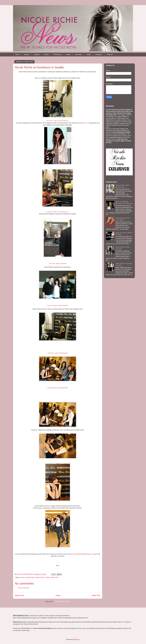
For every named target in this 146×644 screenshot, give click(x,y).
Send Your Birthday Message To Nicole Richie (124, 203)
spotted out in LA (83, 123)
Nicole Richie (40, 577)
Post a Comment (23, 588)
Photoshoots (57, 54)
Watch (68, 54)
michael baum (30, 577)
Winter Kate (54, 577)
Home (17, 54)
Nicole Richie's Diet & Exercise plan (123, 186)
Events (46, 54)
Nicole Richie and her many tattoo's (123, 219)
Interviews (79, 54)
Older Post (96, 595)
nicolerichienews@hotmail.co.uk (83, 554)
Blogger (77, 639)
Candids (37, 54)
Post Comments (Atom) (62, 601)
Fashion (27, 54)
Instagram (99, 54)
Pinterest (110, 54)
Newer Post (20, 595)
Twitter (89, 54)
